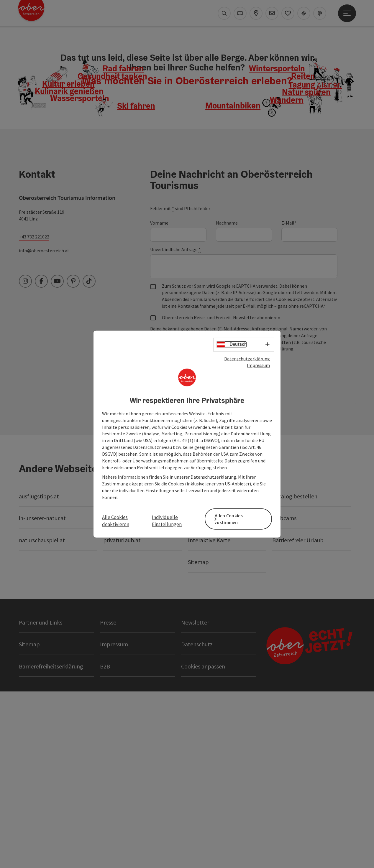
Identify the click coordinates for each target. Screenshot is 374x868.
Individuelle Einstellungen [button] (167, 521)
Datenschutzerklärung (247, 360)
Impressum (258, 367)
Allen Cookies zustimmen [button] (234, 518)
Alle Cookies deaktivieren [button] (116, 521)
